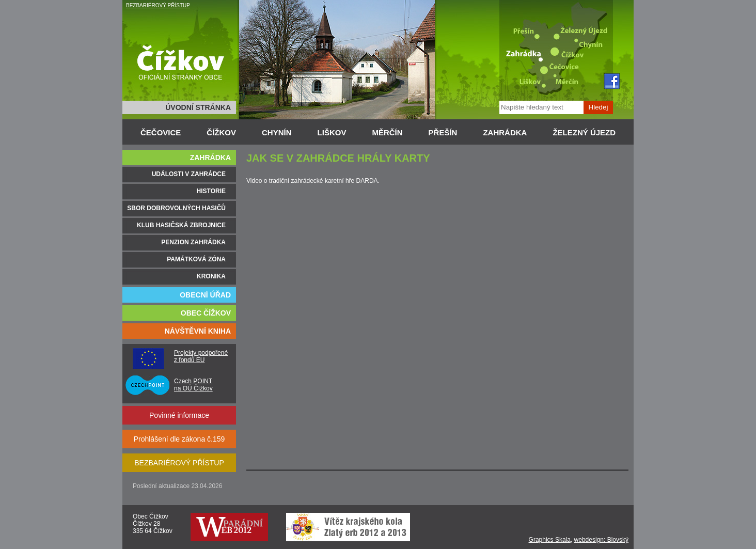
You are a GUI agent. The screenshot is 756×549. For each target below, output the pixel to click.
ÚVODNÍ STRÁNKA (198, 107)
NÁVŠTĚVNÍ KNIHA (198, 331)
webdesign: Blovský (601, 540)
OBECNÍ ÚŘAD (205, 295)
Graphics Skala (550, 540)
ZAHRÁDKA (505, 132)
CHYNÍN (277, 132)
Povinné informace (179, 415)
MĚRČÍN (387, 132)
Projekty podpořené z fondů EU (201, 356)
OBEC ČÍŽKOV (206, 313)
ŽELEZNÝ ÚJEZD (584, 132)
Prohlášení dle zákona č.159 (179, 439)
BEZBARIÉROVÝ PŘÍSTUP (158, 5)
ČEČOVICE (161, 132)
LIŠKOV (332, 132)
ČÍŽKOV (221, 132)
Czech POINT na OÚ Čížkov (193, 385)
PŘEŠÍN (443, 132)
